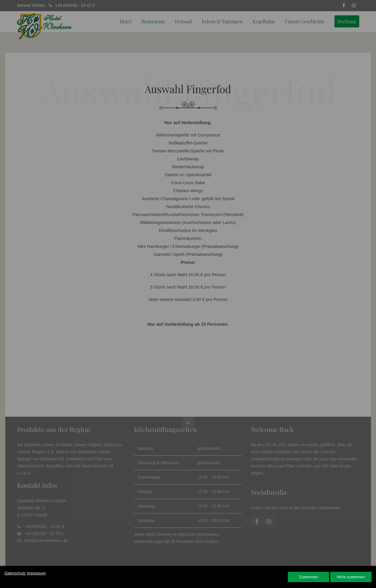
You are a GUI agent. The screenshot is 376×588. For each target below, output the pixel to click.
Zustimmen (308, 577)
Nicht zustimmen (351, 577)
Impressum (36, 573)
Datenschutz (15, 573)
